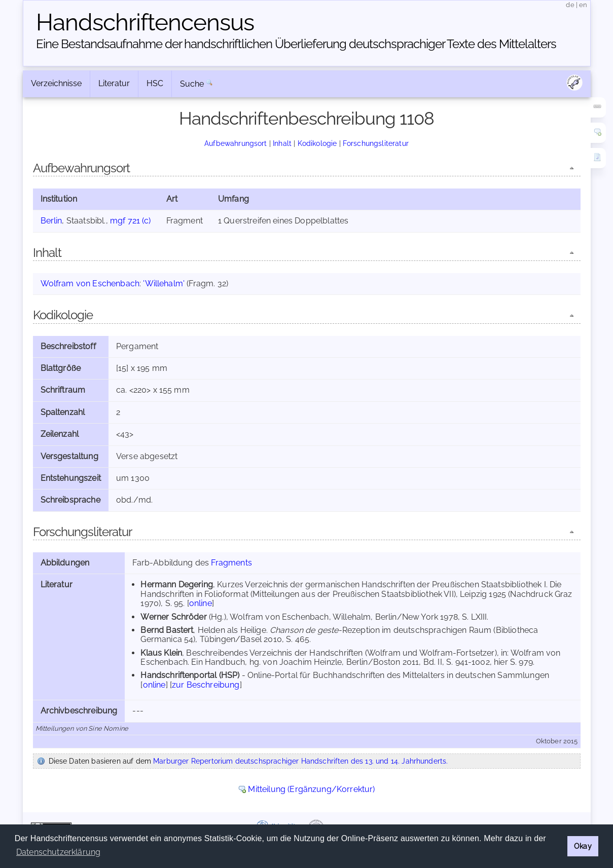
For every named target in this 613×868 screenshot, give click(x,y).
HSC (155, 83)
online (201, 603)
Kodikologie (317, 143)
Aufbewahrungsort (236, 143)
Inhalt (282, 143)
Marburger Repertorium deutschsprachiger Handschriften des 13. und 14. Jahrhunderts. (300, 761)
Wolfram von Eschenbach (90, 284)
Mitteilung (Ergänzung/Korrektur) (311, 789)
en (583, 5)
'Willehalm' (164, 284)
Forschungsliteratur (376, 143)
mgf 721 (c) (131, 221)
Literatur (114, 83)
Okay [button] (583, 846)
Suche (192, 84)
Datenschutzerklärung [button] (58, 852)
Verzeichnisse (56, 83)
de (570, 5)
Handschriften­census (145, 22)
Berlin (51, 221)
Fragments (231, 563)
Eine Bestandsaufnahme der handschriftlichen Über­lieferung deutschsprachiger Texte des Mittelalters (296, 44)
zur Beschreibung (206, 685)
